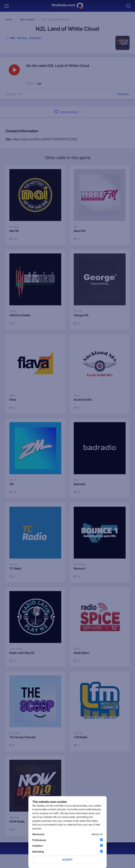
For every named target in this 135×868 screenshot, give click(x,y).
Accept (67, 860)
